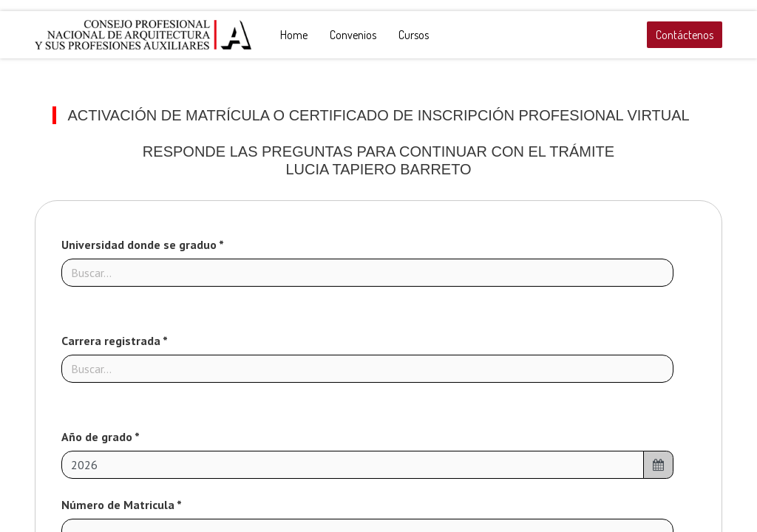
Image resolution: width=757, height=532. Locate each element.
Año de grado (98, 437)
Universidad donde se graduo (140, 245)
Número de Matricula (119, 505)
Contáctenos (685, 35)
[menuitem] (294, 35)
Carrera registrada (112, 341)
